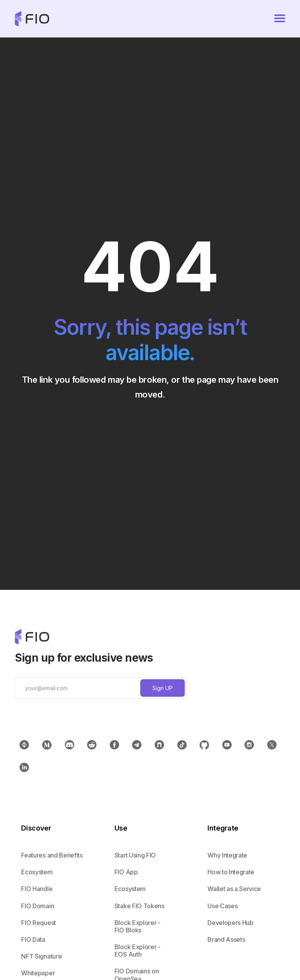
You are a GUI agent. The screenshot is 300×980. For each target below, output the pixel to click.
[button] (280, 19)
